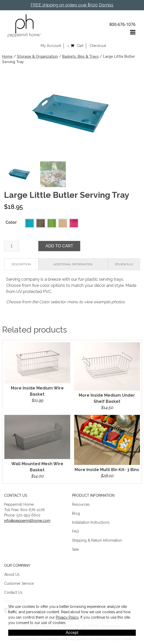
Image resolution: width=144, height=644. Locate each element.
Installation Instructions (91, 522)
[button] (30, 222)
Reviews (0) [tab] (124, 264)
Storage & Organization (37, 56)
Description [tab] (21, 264)
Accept (72, 633)
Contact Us (13, 592)
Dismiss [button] (106, 5)
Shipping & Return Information (97, 540)
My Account (51, 46)
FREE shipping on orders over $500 (64, 5)
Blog (76, 513)
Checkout (98, 46)
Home (7, 56)
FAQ (75, 531)
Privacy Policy (67, 617)
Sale (75, 549)
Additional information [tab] (73, 264)
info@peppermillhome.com (27, 520)
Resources (81, 504)
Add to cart (59, 245)
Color (11, 222)
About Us (12, 574)
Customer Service (19, 583)
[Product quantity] (12, 245)
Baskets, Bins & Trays (80, 56)
